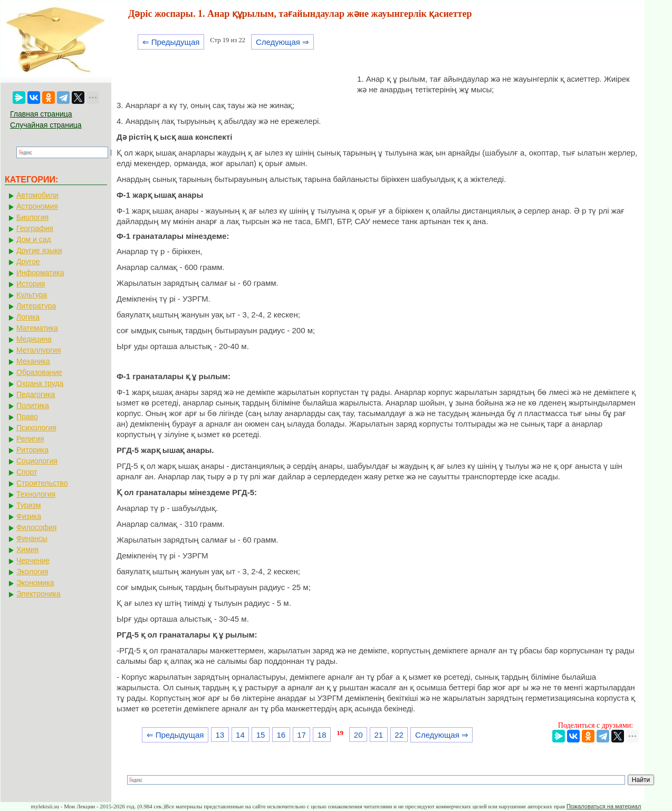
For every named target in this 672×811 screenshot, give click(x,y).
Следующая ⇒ (282, 42)
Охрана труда (40, 383)
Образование (39, 372)
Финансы (32, 538)
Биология (32, 217)
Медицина (34, 339)
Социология (37, 461)
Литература (36, 306)
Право (27, 417)
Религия (30, 439)
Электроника (39, 594)
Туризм (28, 505)
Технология (36, 494)
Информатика (40, 273)
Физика (29, 516)
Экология (32, 572)
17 (301, 735)
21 (379, 735)
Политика (33, 405)
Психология (36, 428)
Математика (37, 328)
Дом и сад (34, 239)
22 (399, 735)
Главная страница (41, 114)
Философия (36, 527)
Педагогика (36, 394)
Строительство (42, 483)
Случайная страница (46, 125)
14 (240, 735)
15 (261, 735)
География (35, 228)
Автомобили (37, 195)
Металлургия (39, 350)
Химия (27, 549)
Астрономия (37, 206)
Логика (28, 317)
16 (281, 735)
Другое (28, 262)
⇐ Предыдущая (171, 42)
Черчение (33, 561)
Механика (33, 361)
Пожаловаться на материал (604, 806)
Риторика (32, 450)
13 (220, 735)
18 (322, 735)
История (31, 284)
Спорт (27, 472)
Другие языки (39, 250)
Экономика (35, 583)
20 (358, 735)
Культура (32, 295)
